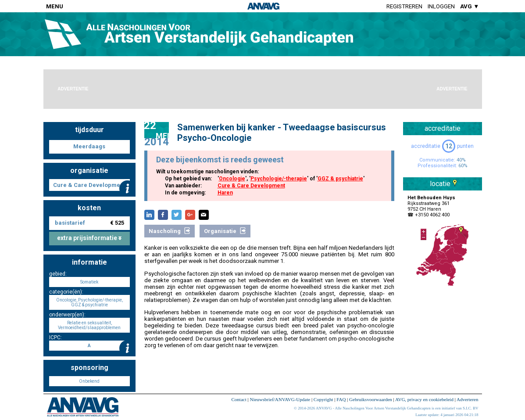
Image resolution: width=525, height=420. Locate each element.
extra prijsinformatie (89, 238)
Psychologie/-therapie (279, 179)
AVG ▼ (470, 6)
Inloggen (441, 6)
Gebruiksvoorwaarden (371, 399)
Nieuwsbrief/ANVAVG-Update (280, 399)
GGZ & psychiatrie (340, 179)
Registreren (404, 6)
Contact (239, 399)
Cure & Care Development (251, 186)
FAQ (341, 399)
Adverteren (467, 399)
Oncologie (232, 179)
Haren (225, 193)
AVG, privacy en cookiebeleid (424, 399)
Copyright (323, 399)
